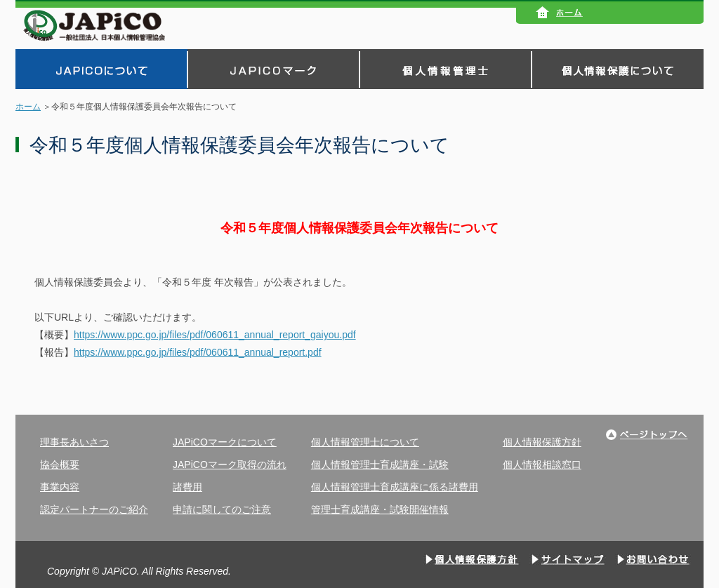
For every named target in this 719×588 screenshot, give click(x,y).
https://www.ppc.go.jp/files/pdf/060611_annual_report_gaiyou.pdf (215, 335)
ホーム (28, 107)
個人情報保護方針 (542, 442)
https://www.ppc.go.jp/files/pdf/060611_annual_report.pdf (198, 352)
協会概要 (60, 465)
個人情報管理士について (365, 442)
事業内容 (60, 487)
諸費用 (187, 487)
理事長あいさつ (74, 442)
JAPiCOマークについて (225, 442)
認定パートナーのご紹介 (94, 509)
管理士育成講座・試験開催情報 (380, 509)
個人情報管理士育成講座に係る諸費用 (395, 487)
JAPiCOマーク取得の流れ (230, 465)
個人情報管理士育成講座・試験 (380, 465)
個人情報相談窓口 (542, 465)
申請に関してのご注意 (222, 509)
